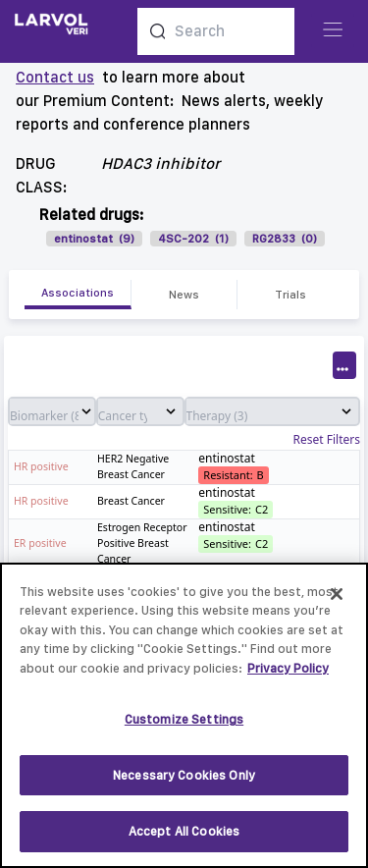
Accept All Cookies (184, 839)
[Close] (337, 601)
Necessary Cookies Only (184, 782)
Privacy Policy (288, 675)
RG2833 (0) (285, 239)
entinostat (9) (94, 239)
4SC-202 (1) (193, 239)
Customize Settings (184, 726)
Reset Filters (327, 440)
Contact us (55, 77)
